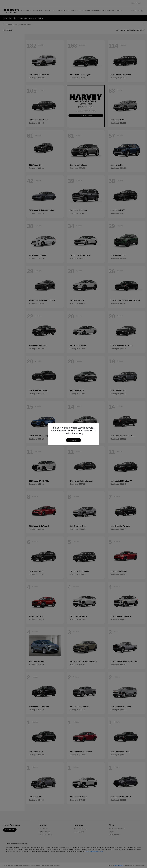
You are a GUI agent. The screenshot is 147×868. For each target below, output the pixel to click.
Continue (73, 440)
